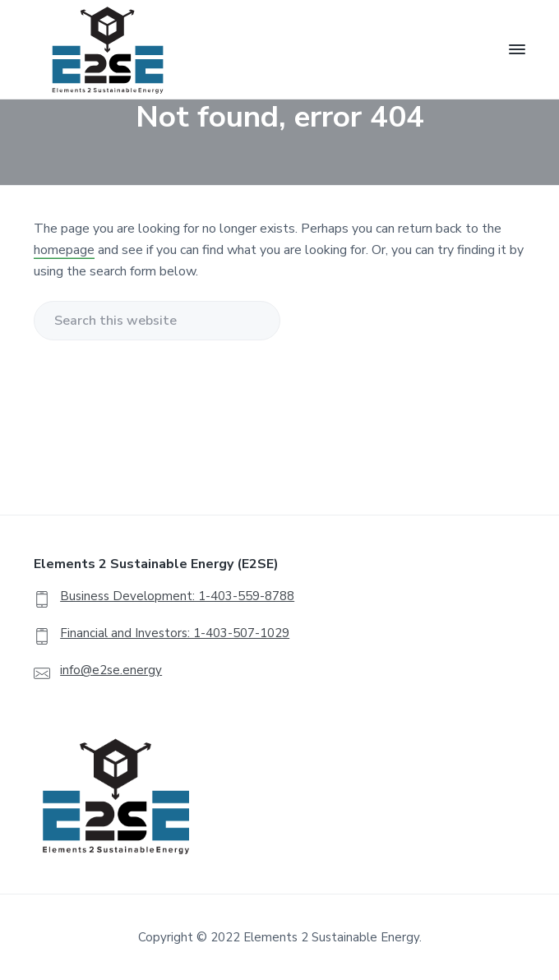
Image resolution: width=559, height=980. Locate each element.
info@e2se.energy (111, 670)
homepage (64, 250)
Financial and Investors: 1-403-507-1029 (175, 633)
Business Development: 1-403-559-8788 (177, 596)
